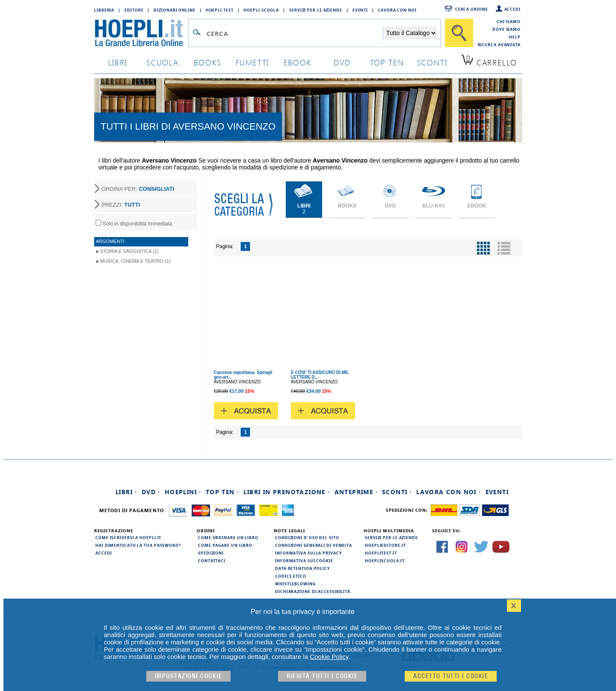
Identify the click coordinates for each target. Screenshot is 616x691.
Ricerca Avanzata (499, 44)
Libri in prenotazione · (287, 492)
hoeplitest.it (381, 553)
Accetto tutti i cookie (451, 676)
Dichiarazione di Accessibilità (313, 591)
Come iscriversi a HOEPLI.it (128, 537)
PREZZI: (121, 205)
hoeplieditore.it (385, 545)
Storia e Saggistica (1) (129, 251)
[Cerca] (459, 33)
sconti (432, 62)
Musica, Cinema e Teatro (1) (135, 261)
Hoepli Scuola (261, 10)
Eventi (360, 10)
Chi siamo (509, 21)
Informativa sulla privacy (308, 553)
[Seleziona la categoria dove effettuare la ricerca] (411, 33)
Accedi (512, 9)
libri (118, 62)
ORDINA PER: (138, 189)
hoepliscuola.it (385, 561)
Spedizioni (211, 553)
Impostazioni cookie (189, 676)
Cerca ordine (472, 9)
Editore (134, 10)
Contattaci (212, 561)
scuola (163, 62)
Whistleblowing (295, 584)
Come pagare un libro (225, 545)
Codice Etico (291, 576)
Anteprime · (356, 492)
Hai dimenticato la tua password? (138, 545)
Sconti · (397, 492)
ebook (298, 62)
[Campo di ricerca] (295, 33)
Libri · (126, 492)
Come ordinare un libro (228, 537)
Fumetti (253, 62)
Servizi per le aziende (316, 10)
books (208, 62)
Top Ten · (223, 492)
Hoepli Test (220, 10)
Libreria (104, 10)
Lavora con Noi (397, 10)
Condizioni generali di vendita (314, 545)
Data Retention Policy (302, 568)
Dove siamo (506, 29)
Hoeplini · (183, 492)
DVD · (151, 492)
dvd (342, 62)
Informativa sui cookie (304, 561)
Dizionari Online (174, 10)
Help (515, 37)
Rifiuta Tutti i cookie (322, 676)
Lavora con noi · (449, 492)
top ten (387, 62)
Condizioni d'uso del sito (307, 537)
